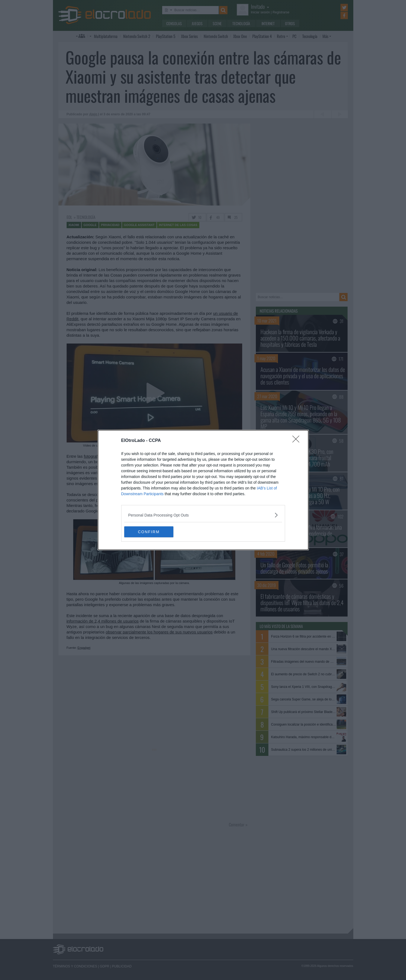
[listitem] (203, 515)
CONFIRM (150, 532)
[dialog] (203, 490)
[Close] (298, 441)
